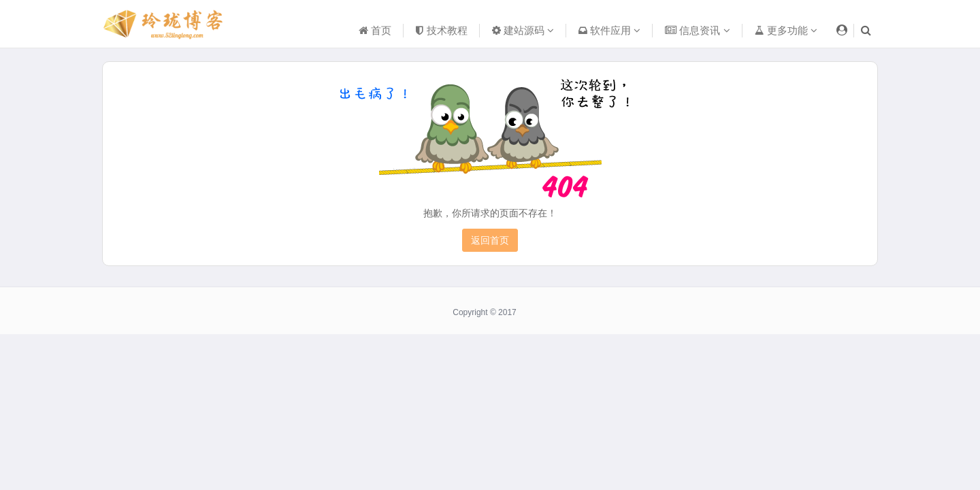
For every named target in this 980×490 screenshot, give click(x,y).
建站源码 (523, 30)
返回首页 (490, 240)
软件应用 (609, 30)
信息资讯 (697, 30)
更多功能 (786, 30)
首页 (375, 30)
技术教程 (441, 30)
